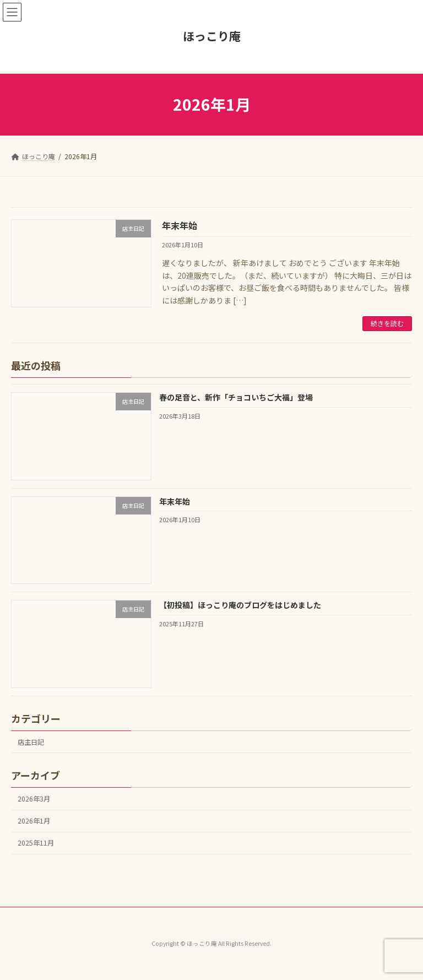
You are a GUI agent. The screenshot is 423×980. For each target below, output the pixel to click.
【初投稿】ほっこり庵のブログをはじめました (240, 605)
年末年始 (180, 225)
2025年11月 (36, 843)
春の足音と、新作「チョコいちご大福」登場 (236, 397)
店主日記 (31, 742)
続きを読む (387, 323)
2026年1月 (34, 821)
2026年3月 (34, 799)
